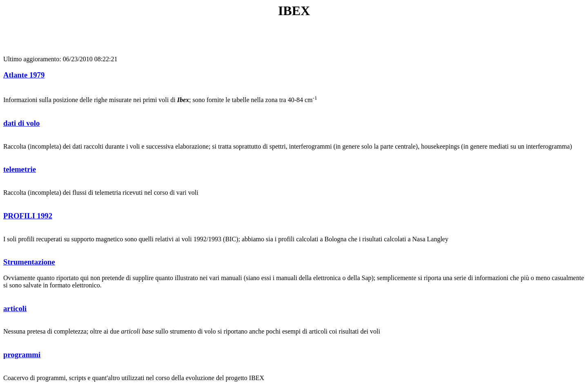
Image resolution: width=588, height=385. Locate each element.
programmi (22, 355)
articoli (15, 308)
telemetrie (20, 169)
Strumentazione (29, 262)
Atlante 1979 (24, 75)
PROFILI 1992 (28, 216)
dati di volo (21, 123)
